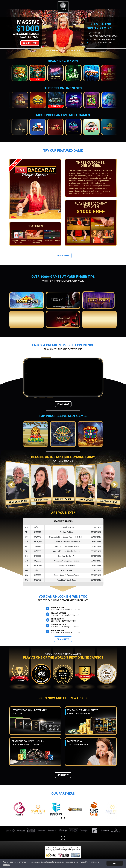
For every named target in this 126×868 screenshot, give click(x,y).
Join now (63, 775)
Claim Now (63, 639)
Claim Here (30, 43)
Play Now (63, 256)
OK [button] (115, 863)
